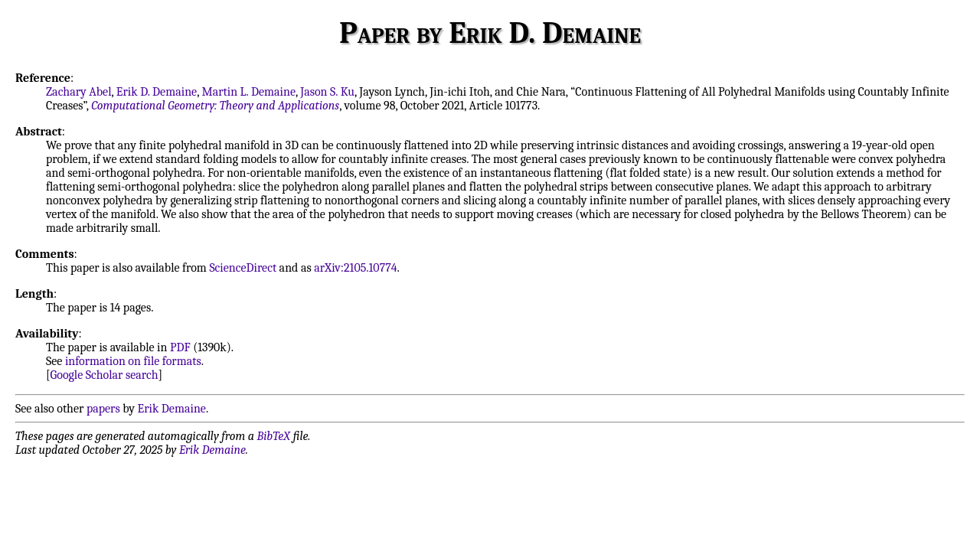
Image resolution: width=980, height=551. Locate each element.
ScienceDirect (243, 268)
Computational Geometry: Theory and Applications (215, 106)
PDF (180, 347)
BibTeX (274, 436)
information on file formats (133, 361)
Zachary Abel (79, 92)
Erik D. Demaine (157, 92)
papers (103, 409)
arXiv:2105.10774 (355, 268)
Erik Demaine (172, 409)
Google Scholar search (105, 375)
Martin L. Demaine (248, 92)
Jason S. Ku (327, 92)
